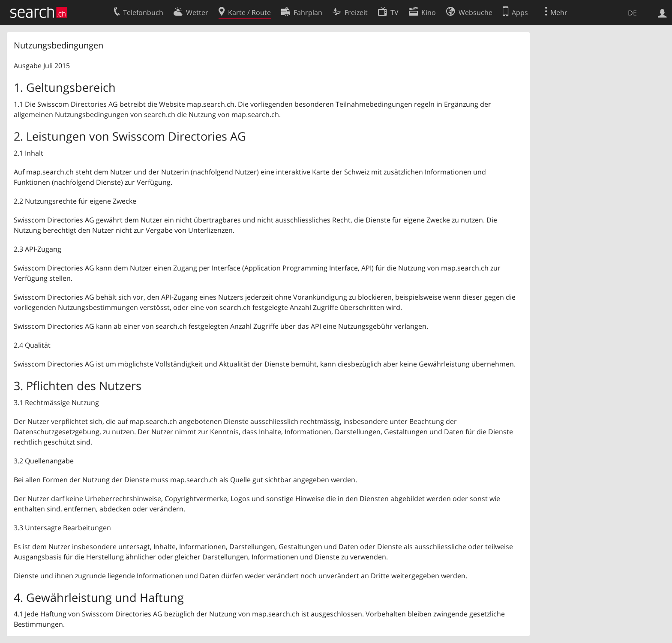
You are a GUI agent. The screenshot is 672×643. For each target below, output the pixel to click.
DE (632, 13)
